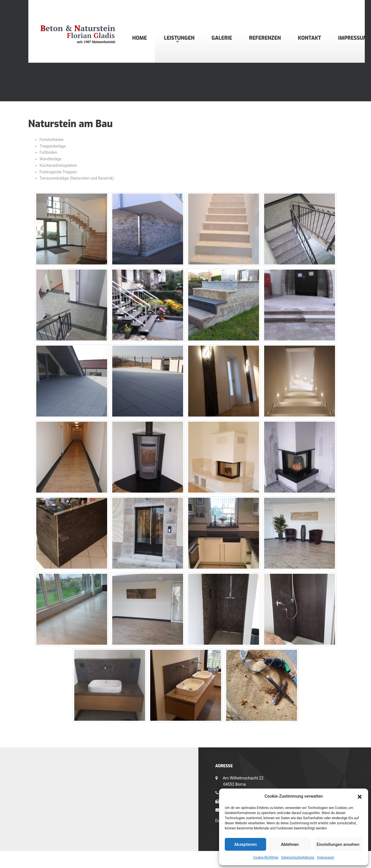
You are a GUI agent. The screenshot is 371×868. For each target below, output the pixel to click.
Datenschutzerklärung (298, 858)
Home (140, 38)
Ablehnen (290, 844)
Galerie (222, 38)
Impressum (326, 858)
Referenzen (265, 38)
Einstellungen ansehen (338, 844)
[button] (360, 796)
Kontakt (309, 38)
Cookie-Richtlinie (266, 858)
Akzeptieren (245, 844)
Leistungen (179, 38)
